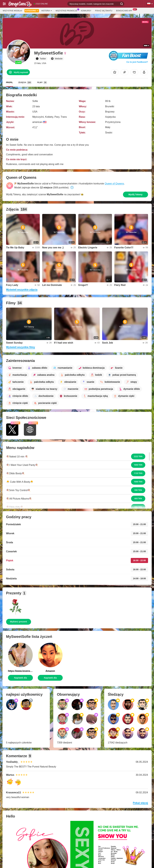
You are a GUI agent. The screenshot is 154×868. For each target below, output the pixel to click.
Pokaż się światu (104, 11)
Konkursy (86, 11)
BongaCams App (125, 10)
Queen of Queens (114, 184)
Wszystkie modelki (12, 11)
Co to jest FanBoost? (137, 62)
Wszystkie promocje (67, 10)
